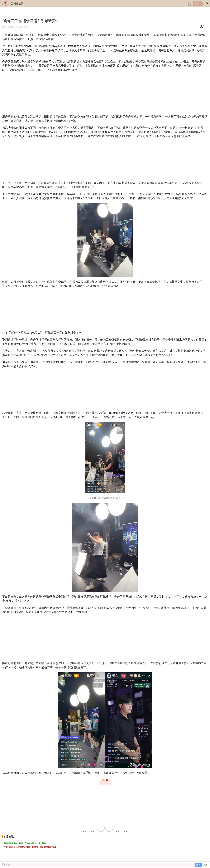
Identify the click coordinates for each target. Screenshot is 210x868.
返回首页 (198, 4)
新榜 (5, 27)
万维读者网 (17, 4)
